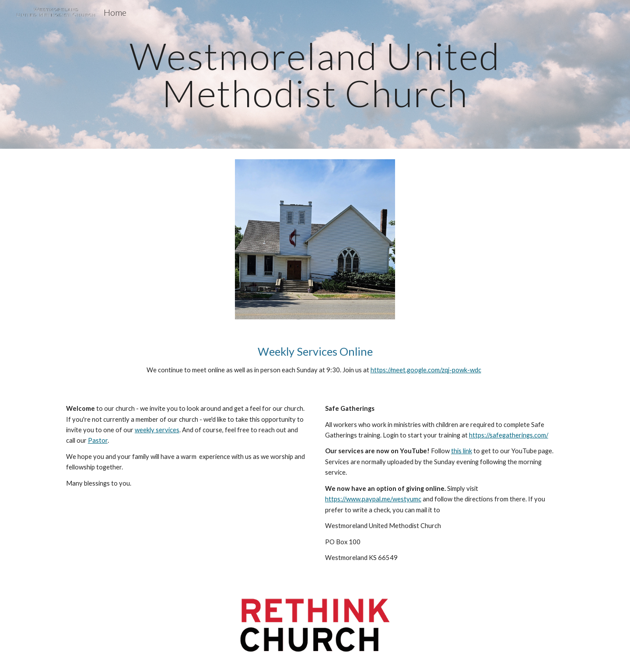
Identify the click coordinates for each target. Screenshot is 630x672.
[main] (315, 75)
